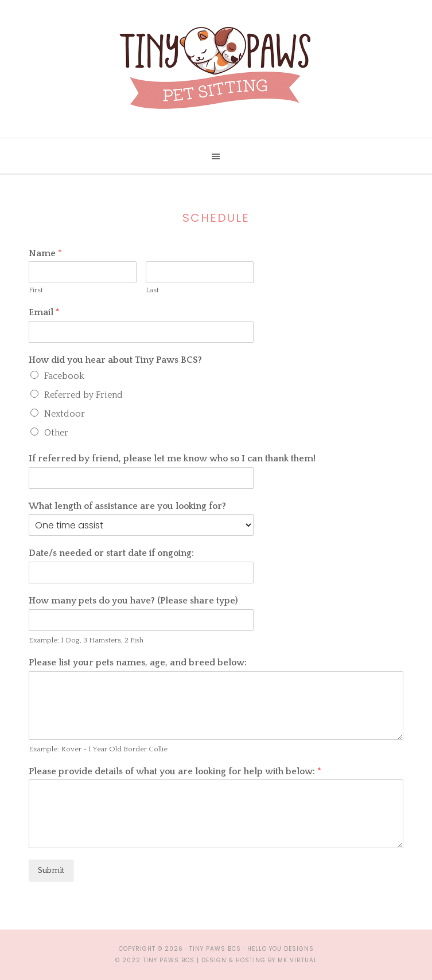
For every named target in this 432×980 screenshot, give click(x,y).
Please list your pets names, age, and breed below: (138, 663)
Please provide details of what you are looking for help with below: (175, 771)
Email (44, 312)
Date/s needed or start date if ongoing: (111, 553)
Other (56, 433)
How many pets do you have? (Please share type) (133, 601)
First (36, 290)
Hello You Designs (281, 949)
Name (45, 253)
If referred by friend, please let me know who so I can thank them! (172, 458)
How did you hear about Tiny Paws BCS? (115, 360)
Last (152, 290)
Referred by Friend (83, 395)
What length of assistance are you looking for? (127, 506)
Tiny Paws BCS (216, 69)
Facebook (64, 376)
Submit (51, 871)
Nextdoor (65, 414)
